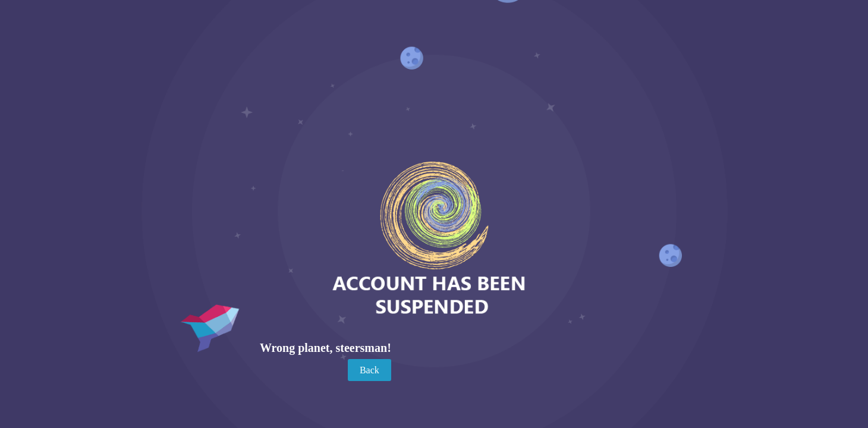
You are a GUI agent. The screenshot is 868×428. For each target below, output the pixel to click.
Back (369, 370)
